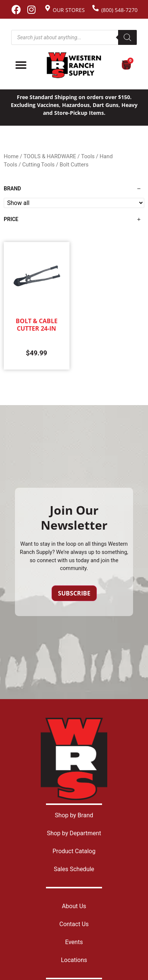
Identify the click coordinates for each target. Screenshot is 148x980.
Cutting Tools (38, 165)
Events (74, 942)
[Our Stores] (48, 8)
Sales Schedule (74, 869)
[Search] (127, 37)
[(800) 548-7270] (95, 8)
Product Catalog (74, 851)
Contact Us (74, 924)
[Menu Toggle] (21, 65)
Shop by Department (74, 833)
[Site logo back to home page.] (74, 65)
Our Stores (69, 10)
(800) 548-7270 (119, 10)
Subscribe (74, 593)
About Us (74, 906)
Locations (74, 960)
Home (11, 156)
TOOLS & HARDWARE (50, 156)
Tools (88, 156)
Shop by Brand (74, 815)
